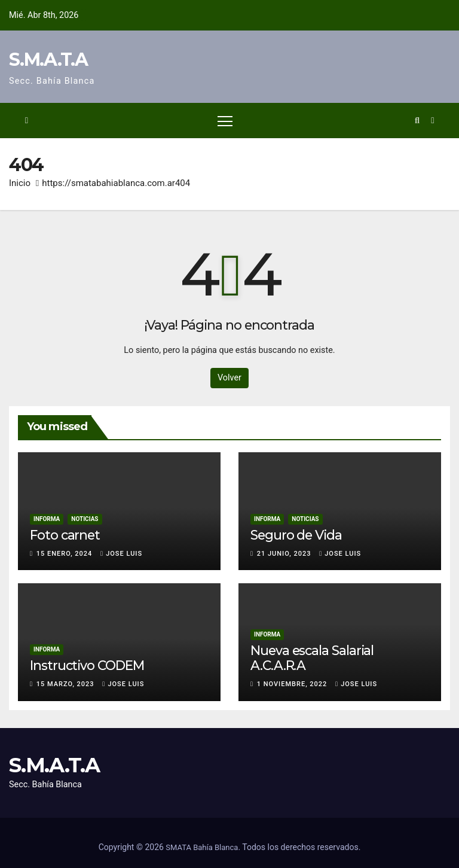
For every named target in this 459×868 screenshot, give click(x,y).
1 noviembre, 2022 (293, 684)
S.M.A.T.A (48, 60)
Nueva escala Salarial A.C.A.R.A (312, 658)
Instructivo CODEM (87, 665)
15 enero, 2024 (65, 554)
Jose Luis (121, 554)
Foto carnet (65, 535)
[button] (417, 121)
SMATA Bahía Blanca (202, 847)
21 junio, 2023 (285, 554)
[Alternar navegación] (225, 121)
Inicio (20, 183)
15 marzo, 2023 (67, 684)
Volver (229, 378)
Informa (47, 519)
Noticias (85, 519)
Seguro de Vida (296, 535)
